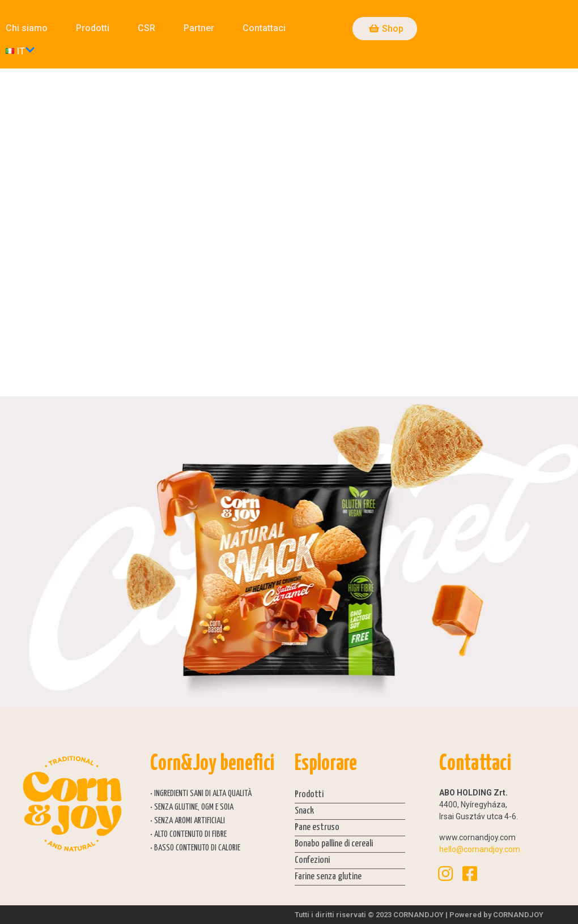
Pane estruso (317, 827)
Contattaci (264, 28)
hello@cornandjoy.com (480, 849)
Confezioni (312, 860)
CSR (146, 28)
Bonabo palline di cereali (334, 844)
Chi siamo (27, 28)
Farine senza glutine (328, 877)
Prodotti (93, 28)
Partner (199, 28)
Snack (304, 811)
